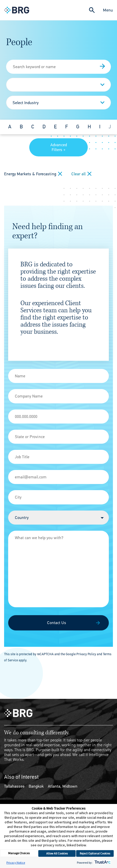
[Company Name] (58, 396)
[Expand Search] (92, 10)
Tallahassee (14, 786)
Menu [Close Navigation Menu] (108, 10)
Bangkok (36, 786)
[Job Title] (58, 457)
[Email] (58, 477)
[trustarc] (102, 863)
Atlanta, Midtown (63, 786)
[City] (58, 497)
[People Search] (58, 67)
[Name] (58, 376)
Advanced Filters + (59, 147)
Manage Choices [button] (19, 853)
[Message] (58, 569)
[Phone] (58, 417)
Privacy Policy (86, 654)
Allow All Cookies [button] (57, 853)
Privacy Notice (16, 863)
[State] (58, 437)
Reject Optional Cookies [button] (95, 853)
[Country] (58, 518)
